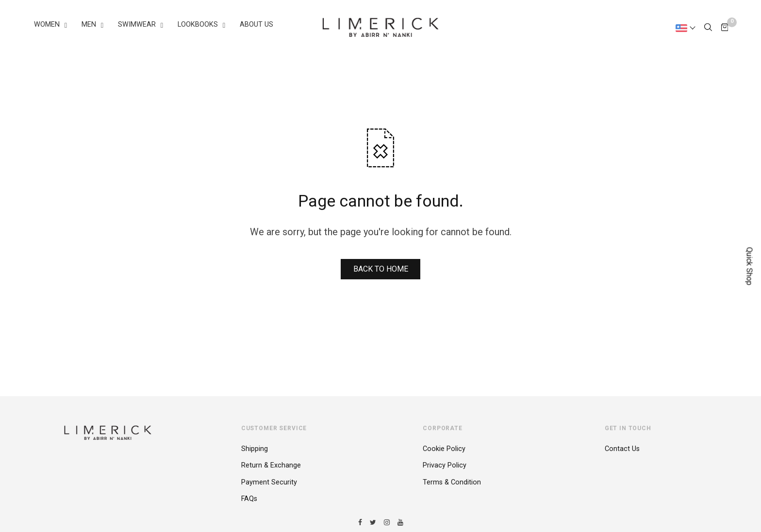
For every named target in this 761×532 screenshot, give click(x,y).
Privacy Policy (445, 465)
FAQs (249, 499)
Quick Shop (750, 266)
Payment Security (269, 482)
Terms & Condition (452, 482)
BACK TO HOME (381, 269)
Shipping (255, 449)
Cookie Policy (444, 449)
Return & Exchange (271, 465)
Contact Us (622, 449)
